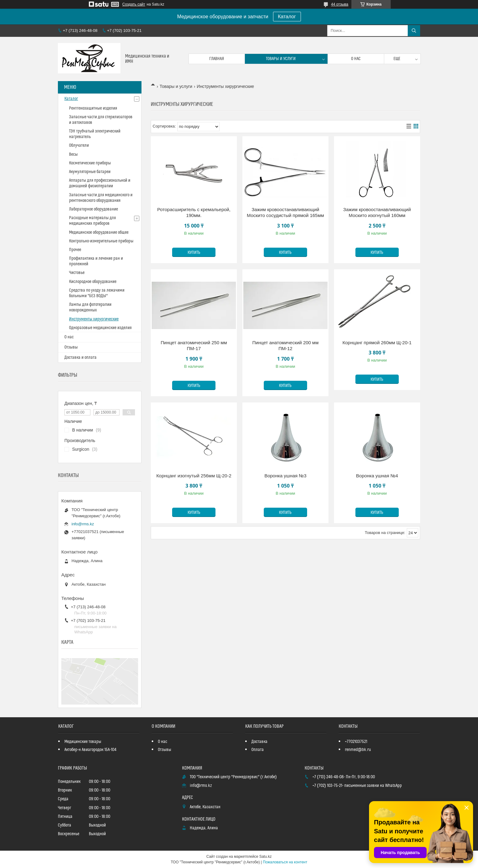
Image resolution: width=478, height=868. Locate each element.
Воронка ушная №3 (285, 476)
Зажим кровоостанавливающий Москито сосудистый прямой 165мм (285, 213)
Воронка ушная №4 (377, 476)
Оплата (258, 750)
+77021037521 (356, 742)
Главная (217, 59)
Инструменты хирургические (94, 319)
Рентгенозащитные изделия (93, 108)
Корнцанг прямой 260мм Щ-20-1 (377, 343)
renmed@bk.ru (358, 750)
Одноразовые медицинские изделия (100, 328)
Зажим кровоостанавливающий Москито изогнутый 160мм (377, 213)
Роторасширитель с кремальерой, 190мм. (194, 213)
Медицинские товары (83, 742)
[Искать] (414, 31)
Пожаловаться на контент (285, 862)
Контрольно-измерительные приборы (101, 241)
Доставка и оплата (80, 358)
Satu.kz (265, 857)
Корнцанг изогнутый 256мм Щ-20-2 (194, 476)
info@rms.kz (83, 524)
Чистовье (77, 273)
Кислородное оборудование (93, 282)
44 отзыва (340, 4)
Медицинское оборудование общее (99, 232)
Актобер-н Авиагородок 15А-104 (90, 750)
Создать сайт (134, 4)
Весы (73, 154)
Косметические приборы (90, 163)
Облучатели (79, 145)
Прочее (75, 250)
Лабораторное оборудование (93, 209)
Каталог (287, 17)
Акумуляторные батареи (90, 172)
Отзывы (71, 347)
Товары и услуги (281, 59)
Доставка (259, 742)
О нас (356, 59)
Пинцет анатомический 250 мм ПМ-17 (194, 346)
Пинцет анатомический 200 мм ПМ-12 (285, 346)
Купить (194, 253)
